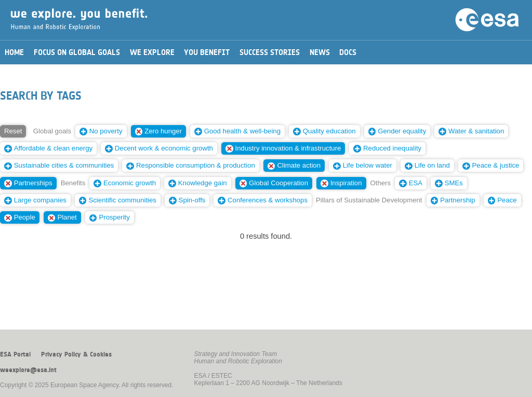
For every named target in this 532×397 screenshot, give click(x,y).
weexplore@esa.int (28, 370)
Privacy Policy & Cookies (76, 354)
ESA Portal (15, 354)
